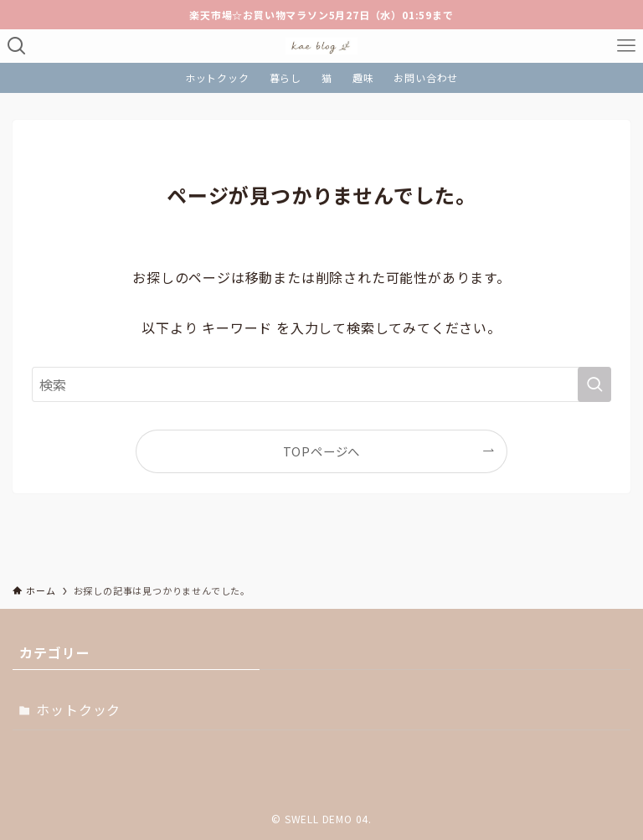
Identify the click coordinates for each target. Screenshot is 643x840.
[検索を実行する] (594, 384)
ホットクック (78, 709)
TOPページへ (322, 451)
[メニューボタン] (626, 46)
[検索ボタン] (17, 46)
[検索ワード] (321, 384)
